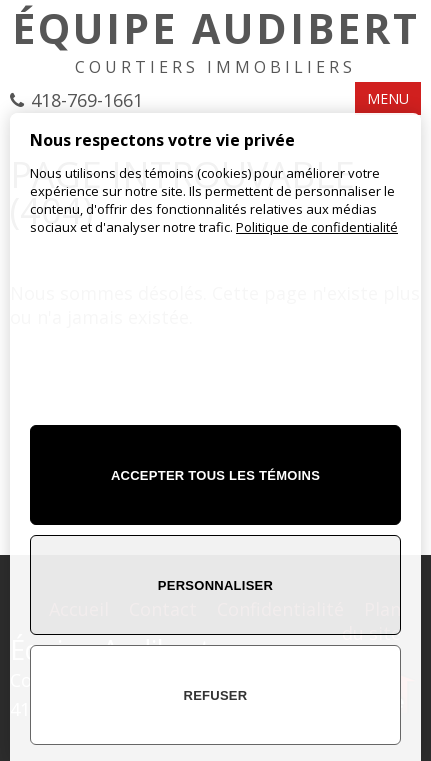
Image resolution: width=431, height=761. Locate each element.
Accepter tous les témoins (215, 475)
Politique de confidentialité (317, 227)
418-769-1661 (87, 100)
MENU (388, 98)
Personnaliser (215, 585)
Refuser (216, 695)
